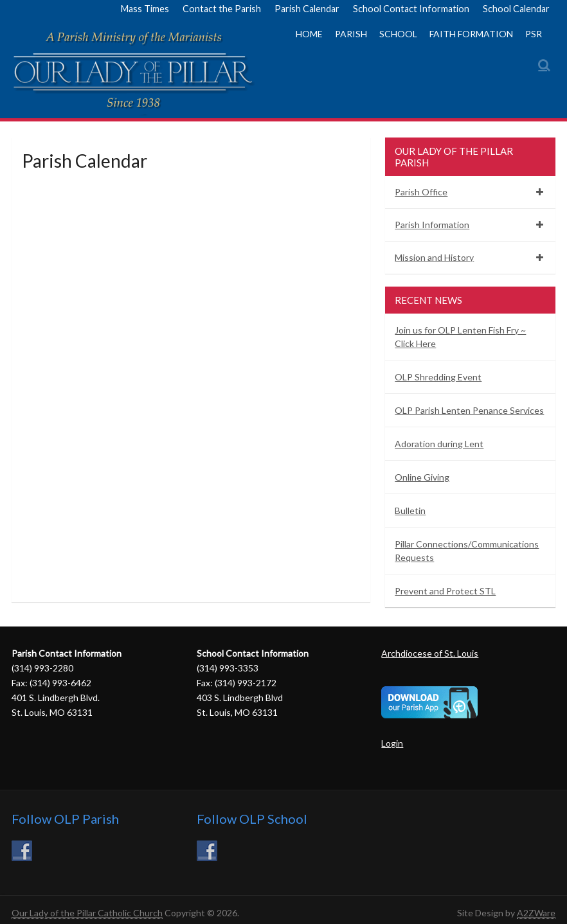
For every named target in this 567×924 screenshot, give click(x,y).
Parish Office (421, 192)
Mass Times (145, 9)
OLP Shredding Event (438, 377)
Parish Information (432, 225)
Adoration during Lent (439, 444)
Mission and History (434, 257)
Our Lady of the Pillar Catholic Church (87, 913)
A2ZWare (536, 913)
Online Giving (422, 477)
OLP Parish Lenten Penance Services (469, 410)
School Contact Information (411, 9)
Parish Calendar (307, 9)
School (398, 34)
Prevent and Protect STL (445, 591)
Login (392, 743)
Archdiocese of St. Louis (430, 653)
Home (309, 34)
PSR (534, 34)
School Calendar (516, 9)
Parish (351, 34)
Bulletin (410, 511)
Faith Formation (471, 34)
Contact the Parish (222, 9)
